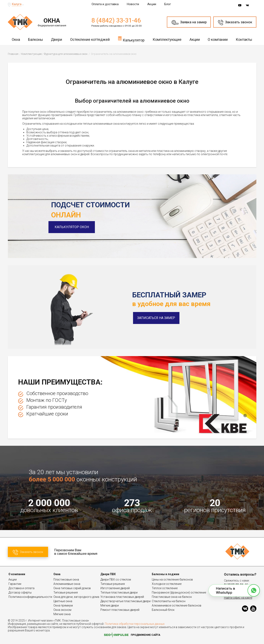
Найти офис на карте (238, 598)
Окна (16, 39)
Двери (57, 39)
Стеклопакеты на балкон (169, 601)
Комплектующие (167, 39)
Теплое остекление (165, 588)
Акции (152, 4)
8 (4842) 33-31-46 (116, 20)
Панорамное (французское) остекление (179, 592)
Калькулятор (131, 39)
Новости (133, 4)
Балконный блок (163, 610)
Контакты (244, 39)
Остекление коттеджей (90, 39)
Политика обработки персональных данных (135, 624)
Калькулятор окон (74, 227)
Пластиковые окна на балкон (172, 597)
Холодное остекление (167, 584)
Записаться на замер (156, 318)
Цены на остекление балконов (172, 579)
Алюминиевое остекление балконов (177, 605)
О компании (218, 39)
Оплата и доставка (105, 4)
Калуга (17, 4)
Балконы (36, 39)
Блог (168, 4)
